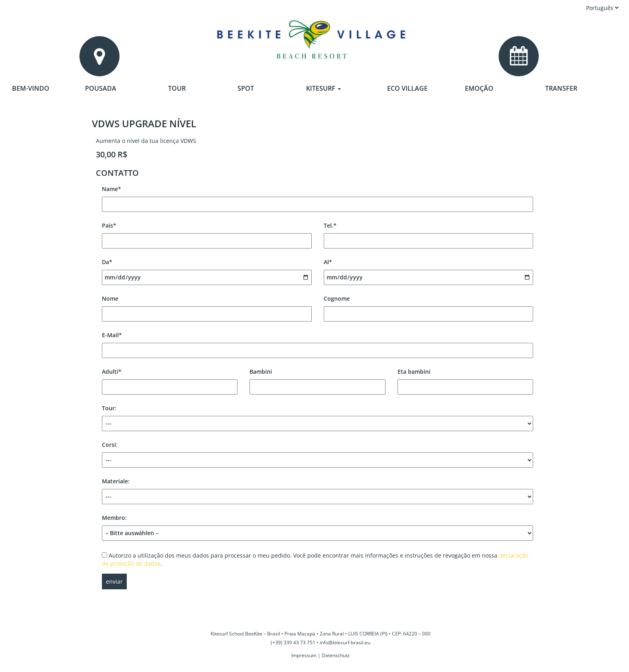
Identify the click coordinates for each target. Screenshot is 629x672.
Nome (207, 306)
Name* (318, 197)
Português (603, 8)
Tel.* (429, 233)
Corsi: (318, 454)
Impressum (304, 655)
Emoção (479, 88)
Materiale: (318, 491)
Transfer (561, 88)
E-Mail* (318, 343)
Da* (207, 270)
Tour (177, 88)
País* (207, 233)
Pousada (101, 88)
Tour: (318, 418)
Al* (429, 270)
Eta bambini (465, 379)
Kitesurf (324, 88)
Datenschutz (336, 655)
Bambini (317, 379)
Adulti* (170, 379)
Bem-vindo (31, 88)
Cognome (429, 306)
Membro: (318, 525)
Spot (246, 88)
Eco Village (407, 88)
